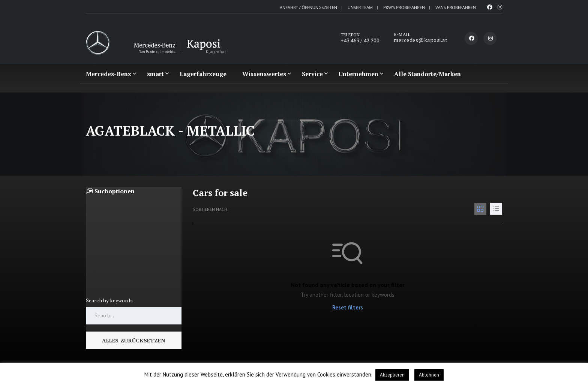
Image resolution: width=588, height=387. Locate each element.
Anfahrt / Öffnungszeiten (308, 7)
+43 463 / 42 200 (360, 40)
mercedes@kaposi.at (421, 40)
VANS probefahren (456, 7)
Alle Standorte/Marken (427, 74)
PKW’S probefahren (404, 7)
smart (155, 74)
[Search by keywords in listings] (134, 307)
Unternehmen (358, 74)
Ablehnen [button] (429, 375)
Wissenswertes (264, 74)
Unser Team (360, 7)
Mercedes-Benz (109, 74)
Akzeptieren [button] (392, 375)
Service (312, 74)
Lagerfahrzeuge (203, 74)
